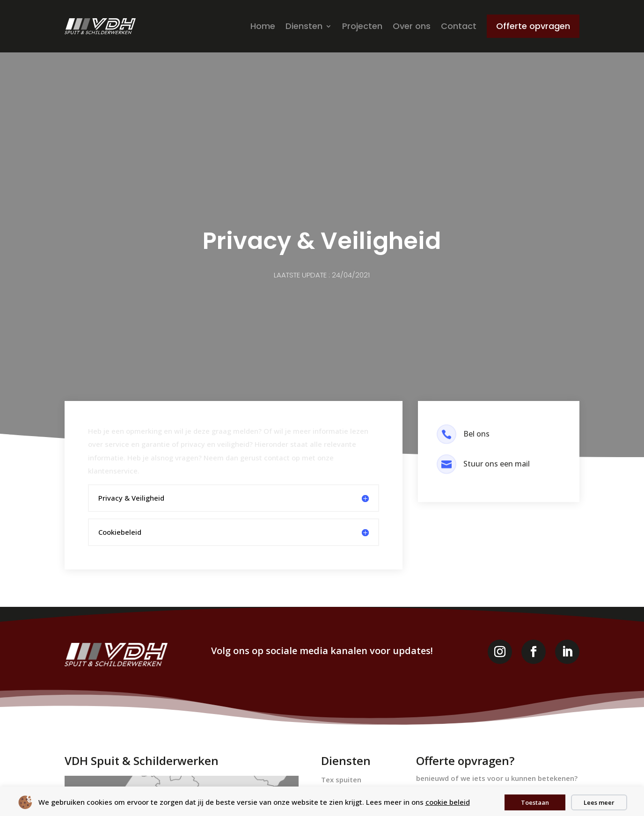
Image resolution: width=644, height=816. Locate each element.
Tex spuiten (341, 780)
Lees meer (599, 802)
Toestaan (535, 802)
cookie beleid (448, 802)
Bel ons (476, 434)
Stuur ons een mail (497, 464)
